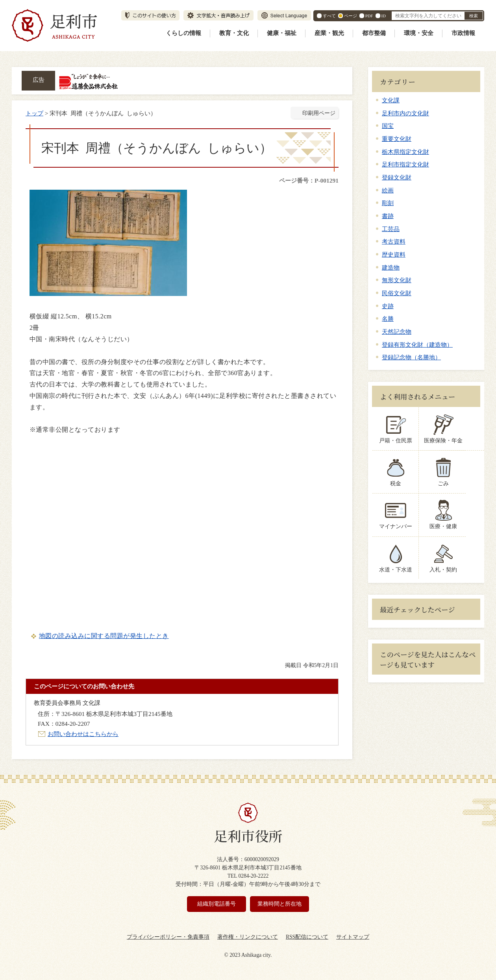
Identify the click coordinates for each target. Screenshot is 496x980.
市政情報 (463, 33)
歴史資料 (394, 254)
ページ (351, 16)
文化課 (391, 100)
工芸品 (391, 229)
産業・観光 (329, 33)
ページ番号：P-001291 (309, 180)
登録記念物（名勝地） (411, 357)
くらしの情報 (183, 33)
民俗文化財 (397, 293)
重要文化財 (397, 139)
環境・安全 (419, 33)
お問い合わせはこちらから (83, 734)
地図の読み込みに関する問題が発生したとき (104, 636)
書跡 (388, 216)
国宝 (388, 126)
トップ (34, 113)
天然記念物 (397, 332)
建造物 (391, 267)
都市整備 (374, 33)
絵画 (388, 190)
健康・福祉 (282, 33)
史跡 (388, 306)
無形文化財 (397, 280)
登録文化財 (397, 177)
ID (384, 16)
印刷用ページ (319, 113)
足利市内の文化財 (405, 113)
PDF (369, 16)
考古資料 (394, 241)
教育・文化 (234, 33)
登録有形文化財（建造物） (417, 345)
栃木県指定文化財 (405, 152)
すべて (329, 16)
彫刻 (388, 203)
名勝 (388, 319)
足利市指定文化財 (405, 164)
